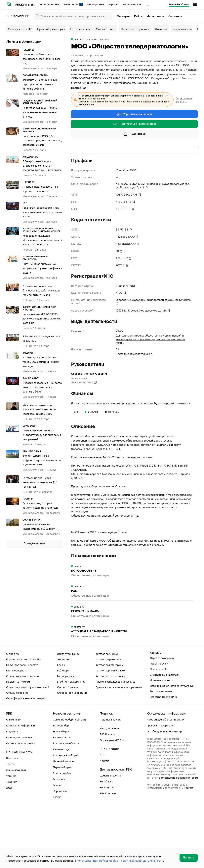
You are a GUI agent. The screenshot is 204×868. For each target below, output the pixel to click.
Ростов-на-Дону (63, 833)
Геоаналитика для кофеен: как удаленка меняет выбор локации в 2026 (42, 212)
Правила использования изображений (119, 747)
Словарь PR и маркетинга (72, 753)
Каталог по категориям (109, 725)
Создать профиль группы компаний (28, 747)
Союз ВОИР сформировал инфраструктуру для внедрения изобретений (42, 434)
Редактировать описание (184, 100)
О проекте (175, 16)
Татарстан (59, 839)
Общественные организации (87, 55)
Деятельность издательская (134, 353)
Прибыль (112, 412)
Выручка (92, 412)
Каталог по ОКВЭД (107, 714)
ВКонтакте (12, 818)
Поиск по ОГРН (159, 724)
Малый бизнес (105, 29)
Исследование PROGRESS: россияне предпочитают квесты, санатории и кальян (42, 140)
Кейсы (138, 16)
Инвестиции (73, 4)
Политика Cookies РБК (163, 757)
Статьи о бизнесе (67, 747)
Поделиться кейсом (18, 742)
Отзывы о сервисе (17, 753)
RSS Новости (107, 795)
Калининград (61, 810)
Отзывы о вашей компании (22, 736)
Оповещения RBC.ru (112, 800)
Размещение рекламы (19, 798)
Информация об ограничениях (165, 780)
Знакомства (107, 848)
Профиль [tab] (77, 149)
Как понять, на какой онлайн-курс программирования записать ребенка (40, 84)
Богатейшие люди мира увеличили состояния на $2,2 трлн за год (40, 482)
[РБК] (9, 4)
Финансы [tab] (94, 149)
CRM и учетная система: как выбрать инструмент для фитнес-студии (42, 268)
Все (76, 412)
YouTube (11, 836)
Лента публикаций (24, 42)
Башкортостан (62, 798)
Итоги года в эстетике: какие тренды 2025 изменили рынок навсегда (41, 361)
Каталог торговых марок (110, 731)
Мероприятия (95, 4)
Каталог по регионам (108, 720)
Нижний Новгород (64, 822)
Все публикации (34, 544)
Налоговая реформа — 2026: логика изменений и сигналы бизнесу (40, 112)
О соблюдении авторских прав (166, 792)
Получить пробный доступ (22, 725)
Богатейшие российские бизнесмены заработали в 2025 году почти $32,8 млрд (41, 290)
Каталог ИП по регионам (110, 736)
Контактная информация (21, 786)
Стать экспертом (16, 731)
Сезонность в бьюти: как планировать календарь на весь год (41, 58)
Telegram (12, 842)
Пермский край (62, 827)
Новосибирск (61, 792)
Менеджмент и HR (20, 29)
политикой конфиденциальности (142, 860)
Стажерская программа (20, 804)
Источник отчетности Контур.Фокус (172, 746)
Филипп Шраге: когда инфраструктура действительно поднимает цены (42, 460)
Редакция (12, 792)
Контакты (156, 713)
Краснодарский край (66, 816)
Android (104, 821)
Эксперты (124, 16)
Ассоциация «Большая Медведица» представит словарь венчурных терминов (42, 240)
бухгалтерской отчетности (172, 404)
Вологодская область (66, 804)
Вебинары (63, 731)
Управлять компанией (134, 114)
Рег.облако (106, 842)
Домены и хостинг (111, 836)
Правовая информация (161, 786)
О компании (14, 780)
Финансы (161, 29)
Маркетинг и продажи (135, 29)
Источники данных (161, 741)
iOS (102, 815)
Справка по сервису (162, 718)
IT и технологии (80, 29)
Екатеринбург (61, 786)
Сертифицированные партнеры (25, 759)
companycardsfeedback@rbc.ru (178, 838)
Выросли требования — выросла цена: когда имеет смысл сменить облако (42, 387)
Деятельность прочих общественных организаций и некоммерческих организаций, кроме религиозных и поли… (150, 339)
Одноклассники (16, 830)
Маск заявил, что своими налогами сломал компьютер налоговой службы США (40, 409)
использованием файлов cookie (97, 860)
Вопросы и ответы (161, 752)
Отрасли (113, 4)
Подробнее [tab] (79, 88)
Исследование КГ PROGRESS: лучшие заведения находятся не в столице (42, 318)
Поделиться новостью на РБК (24, 720)
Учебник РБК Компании (71, 742)
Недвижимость (132, 4)
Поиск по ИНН (159, 729)
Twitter (10, 824)
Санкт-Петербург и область (69, 780)
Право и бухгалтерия (51, 29)
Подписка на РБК (49, 4)
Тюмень (57, 845)
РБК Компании (25, 5)
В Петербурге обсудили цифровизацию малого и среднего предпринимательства (42, 165)
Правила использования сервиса (115, 742)
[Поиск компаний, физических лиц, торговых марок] (73, 16)
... (147, 4)
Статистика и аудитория (165, 735)
